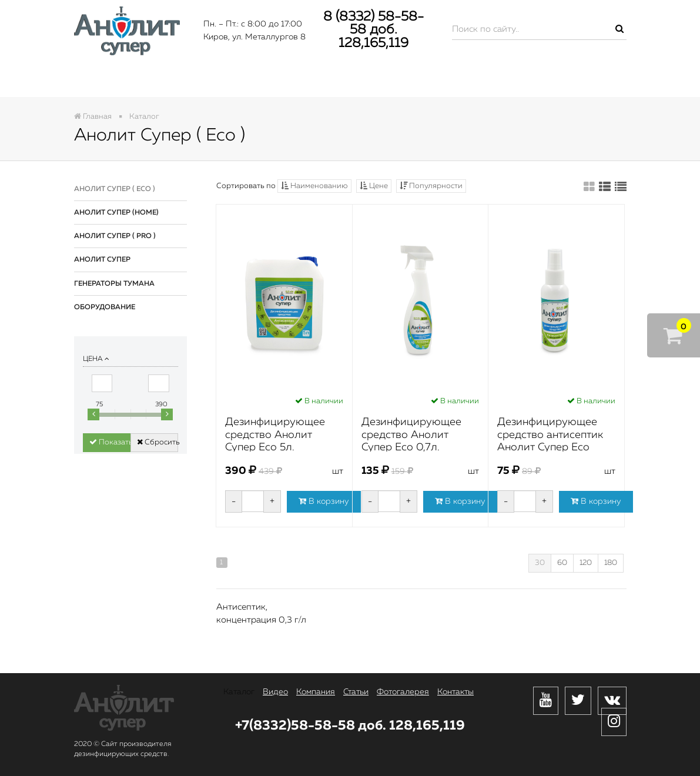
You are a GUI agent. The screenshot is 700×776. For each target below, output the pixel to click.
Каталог (118, 81)
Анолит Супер (102, 260)
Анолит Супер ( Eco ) (115, 189)
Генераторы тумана (114, 284)
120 (586, 563)
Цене (374, 186)
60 (562, 563)
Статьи (379, 81)
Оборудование (105, 307)
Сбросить (158, 442)
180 (611, 563)
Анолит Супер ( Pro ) (115, 236)
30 (540, 563)
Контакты (578, 81)
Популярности (431, 186)
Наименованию (314, 186)
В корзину (324, 501)
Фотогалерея (475, 81)
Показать (110, 442)
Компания (290, 81)
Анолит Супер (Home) (116, 213)
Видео (200, 81)
